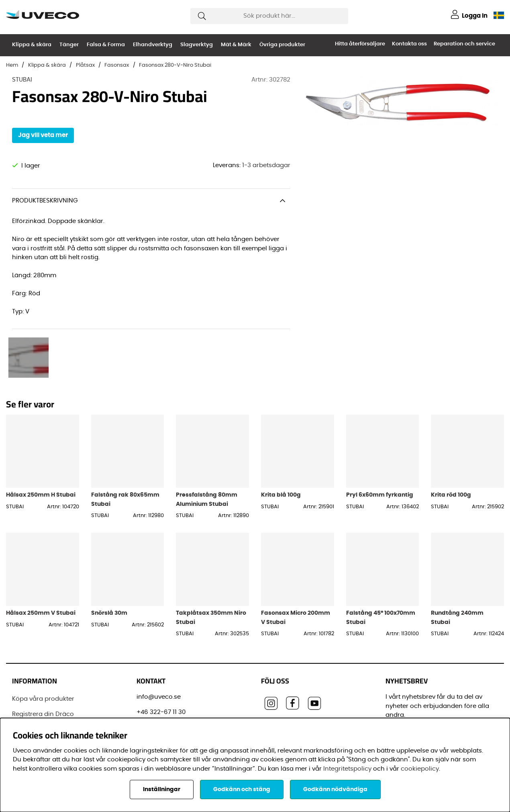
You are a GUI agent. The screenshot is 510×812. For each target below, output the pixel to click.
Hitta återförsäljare (360, 44)
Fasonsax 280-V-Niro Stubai (175, 65)
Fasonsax (117, 65)
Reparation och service (464, 44)
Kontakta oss (409, 44)
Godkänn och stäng (242, 790)
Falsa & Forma (106, 45)
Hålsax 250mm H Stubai (41, 438)
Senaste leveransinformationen (59, 672)
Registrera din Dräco (43, 657)
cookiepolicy (420, 769)
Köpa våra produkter (43, 642)
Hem (12, 65)
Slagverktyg (197, 45)
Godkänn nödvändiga (335, 790)
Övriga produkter (282, 45)
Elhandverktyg (153, 45)
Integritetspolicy (347, 769)
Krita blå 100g (281, 438)
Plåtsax (85, 65)
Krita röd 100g (451, 438)
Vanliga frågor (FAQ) (44, 687)
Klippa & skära (32, 45)
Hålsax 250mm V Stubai (41, 556)
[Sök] (269, 16)
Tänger (69, 45)
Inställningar (162, 790)
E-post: (399, 679)
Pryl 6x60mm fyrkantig (380, 438)
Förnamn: (402, 715)
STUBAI (22, 80)
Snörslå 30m (109, 556)
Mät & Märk (236, 45)
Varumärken (31, 702)
